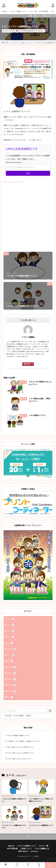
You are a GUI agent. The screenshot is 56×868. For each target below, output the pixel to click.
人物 (22, 43)
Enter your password (14, 162)
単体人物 (11, 649)
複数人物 (32, 31)
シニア (24, 382)
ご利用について (26, 848)
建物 (10, 661)
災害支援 (11, 667)
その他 (10, 625)
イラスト (14, 43)
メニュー (28, 865)
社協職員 (25, 31)
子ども (10, 655)
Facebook (34, 851)
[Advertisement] (28, 216)
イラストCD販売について (18, 11)
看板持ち (11, 673)
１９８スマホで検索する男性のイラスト (17, 736)
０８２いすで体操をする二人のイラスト (40, 383)
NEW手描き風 (44, 11)
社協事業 (11, 679)
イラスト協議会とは (42, 848)
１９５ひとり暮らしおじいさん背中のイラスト (19, 753)
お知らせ (5, 11)
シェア (17, 865)
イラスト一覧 (33, 11)
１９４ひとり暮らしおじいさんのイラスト (18, 759)
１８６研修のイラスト (38, 415)
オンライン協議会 (19, 716)
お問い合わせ (23, 851)
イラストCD (8, 716)
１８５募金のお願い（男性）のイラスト (40, 400)
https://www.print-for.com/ (14, 182)
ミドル (24, 399)
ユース (20, 31)
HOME (6, 43)
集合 (10, 697)
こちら (27, 140)
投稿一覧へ (27, 364)
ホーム (6, 865)
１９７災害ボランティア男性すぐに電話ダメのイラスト (22, 741)
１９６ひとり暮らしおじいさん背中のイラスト (19, 747)
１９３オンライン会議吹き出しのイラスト (14, 826)
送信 (28, 173)
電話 (39, 865)
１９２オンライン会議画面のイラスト (41, 826)
